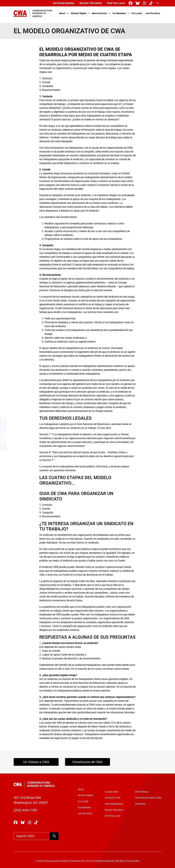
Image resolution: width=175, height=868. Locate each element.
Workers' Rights (79, 13)
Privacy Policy (133, 861)
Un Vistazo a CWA (36, 762)
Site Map (120, 861)
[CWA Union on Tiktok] (152, 3)
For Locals (137, 13)
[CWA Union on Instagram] (145, 3)
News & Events (99, 13)
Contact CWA (112, 792)
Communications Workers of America (41, 784)
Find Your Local (116, 3)
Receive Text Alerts (91, 3)
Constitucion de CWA (87, 762)
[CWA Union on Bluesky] (138, 3)
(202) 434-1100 (25, 810)
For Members (119, 13)
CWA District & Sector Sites (148, 798)
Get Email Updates (64, 3)
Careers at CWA (113, 798)
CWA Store (140, 804)
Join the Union (153, 13)
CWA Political (141, 792)
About (62, 13)
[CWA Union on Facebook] (131, 3)
